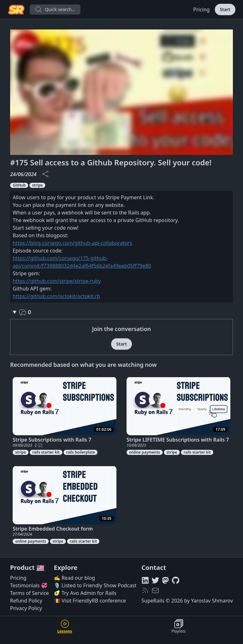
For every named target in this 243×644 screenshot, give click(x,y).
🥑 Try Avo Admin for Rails (85, 593)
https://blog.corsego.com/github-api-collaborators (72, 243)
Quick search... (55, 10)
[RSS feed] (145, 590)
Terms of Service (30, 593)
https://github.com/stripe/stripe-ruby (57, 281)
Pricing (202, 10)
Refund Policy (26, 601)
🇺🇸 (40, 567)
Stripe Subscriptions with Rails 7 (52, 440)
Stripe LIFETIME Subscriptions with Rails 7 (178, 440)
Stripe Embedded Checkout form (53, 529)
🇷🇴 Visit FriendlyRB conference (90, 601)
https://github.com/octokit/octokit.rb (56, 296)
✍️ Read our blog (74, 578)
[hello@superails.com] (155, 590)
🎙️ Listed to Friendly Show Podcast (95, 585)
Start (225, 9)
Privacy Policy (26, 608)
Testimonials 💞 (29, 585)
